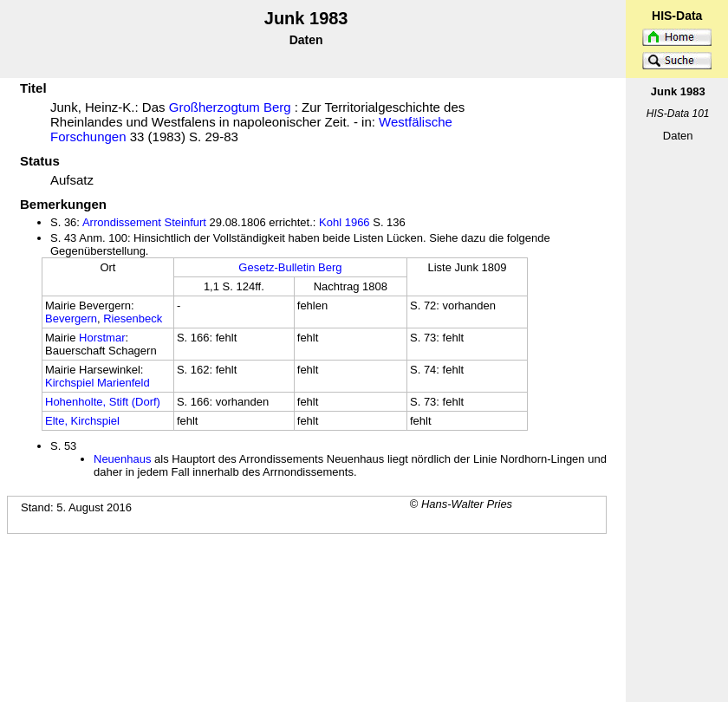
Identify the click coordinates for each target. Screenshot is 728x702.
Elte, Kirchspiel (82, 421)
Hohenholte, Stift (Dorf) (103, 402)
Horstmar (102, 338)
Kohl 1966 (344, 222)
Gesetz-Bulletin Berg (290, 267)
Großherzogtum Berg (230, 107)
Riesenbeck (133, 318)
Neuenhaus (123, 459)
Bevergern (71, 318)
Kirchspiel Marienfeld (97, 383)
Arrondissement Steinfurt (144, 222)
